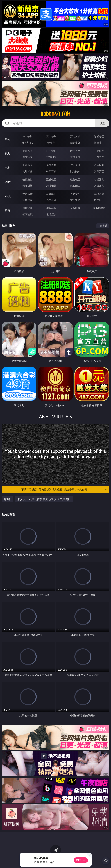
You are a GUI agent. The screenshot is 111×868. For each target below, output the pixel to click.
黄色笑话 (75, 200)
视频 (8, 153)
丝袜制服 (51, 157)
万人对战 (75, 136)
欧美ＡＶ (75, 151)
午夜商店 (51, 208)
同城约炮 (28, 208)
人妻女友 (75, 194)
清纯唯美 (51, 186)
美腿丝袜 (28, 186)
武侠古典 (99, 194)
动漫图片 (99, 179)
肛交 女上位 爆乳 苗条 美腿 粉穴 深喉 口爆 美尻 (44, 499)
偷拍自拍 (51, 165)
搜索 (102, 123)
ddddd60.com (55, 114)
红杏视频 (28, 214)
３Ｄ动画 (99, 151)
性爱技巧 (99, 200)
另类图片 (99, 186)
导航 (8, 211)
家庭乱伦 (51, 194)
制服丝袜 (28, 171)
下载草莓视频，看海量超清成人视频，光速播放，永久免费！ (64, 489)
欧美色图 (75, 179)
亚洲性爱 (28, 165)
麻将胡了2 (28, 143)
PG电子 (27, 136)
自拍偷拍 (51, 151)
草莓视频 (75, 208)
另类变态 (99, 171)
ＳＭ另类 (99, 157)
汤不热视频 (99, 208)
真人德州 (51, 136)
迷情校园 (28, 200)
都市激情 (28, 194)
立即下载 (81, 860)
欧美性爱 (99, 165)
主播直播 (75, 157)
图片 (8, 182)
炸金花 (51, 143)
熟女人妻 (28, 157)
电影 (8, 168)
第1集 (7, 499)
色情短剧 (51, 214)
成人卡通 (75, 165)
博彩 (8, 139)
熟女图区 (75, 186)
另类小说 (51, 200)
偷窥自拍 (28, 179)
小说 (8, 196)
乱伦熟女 (75, 171)
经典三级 (51, 171)
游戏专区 (99, 136)
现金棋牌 (75, 143)
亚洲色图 (51, 179)
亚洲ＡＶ (28, 151)
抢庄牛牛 (99, 143)
